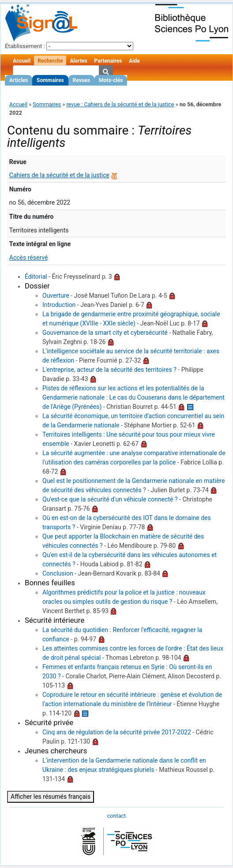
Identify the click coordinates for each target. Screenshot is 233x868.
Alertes (78, 61)
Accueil (22, 61)
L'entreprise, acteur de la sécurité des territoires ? (109, 370)
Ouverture (56, 296)
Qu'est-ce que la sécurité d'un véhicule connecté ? (110, 499)
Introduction (59, 305)
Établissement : (25, 46)
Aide (134, 61)
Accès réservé (29, 258)
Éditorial (36, 277)
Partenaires (108, 61)
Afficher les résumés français (51, 797)
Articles (19, 80)
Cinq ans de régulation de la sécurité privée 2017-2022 (117, 732)
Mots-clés (111, 80)
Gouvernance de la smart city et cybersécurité (105, 333)
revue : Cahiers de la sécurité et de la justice (120, 104)
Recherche (50, 61)
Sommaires (50, 80)
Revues (82, 80)
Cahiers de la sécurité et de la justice (59, 175)
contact (116, 816)
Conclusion (58, 573)
